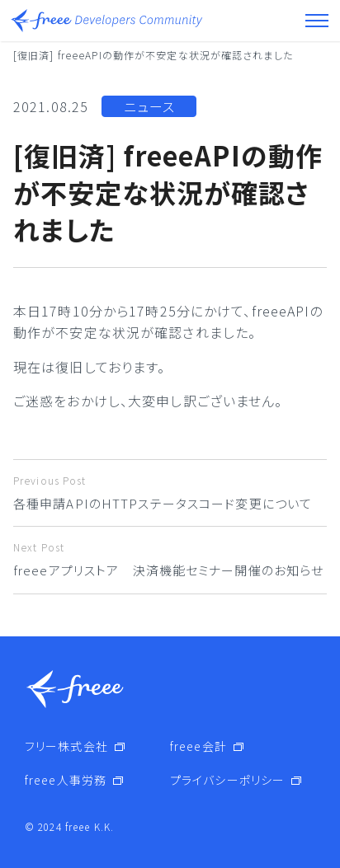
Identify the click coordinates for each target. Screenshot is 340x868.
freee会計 (198, 746)
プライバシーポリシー (227, 780)
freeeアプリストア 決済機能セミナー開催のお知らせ (170, 559)
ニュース (149, 106)
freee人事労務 (66, 780)
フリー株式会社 (66, 746)
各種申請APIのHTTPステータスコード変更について (170, 493)
